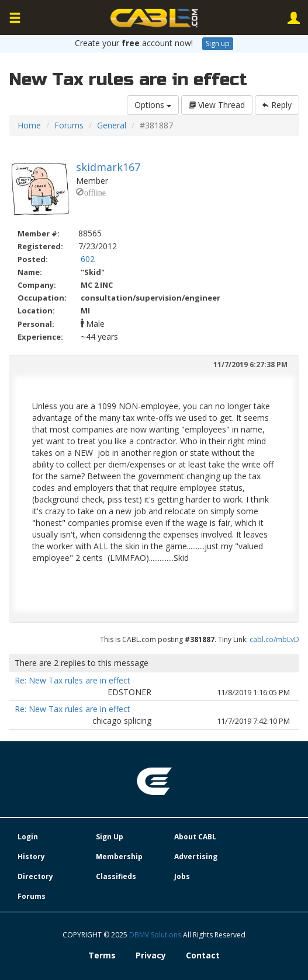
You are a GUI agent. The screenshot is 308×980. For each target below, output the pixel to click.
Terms (102, 955)
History (31, 857)
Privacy (151, 955)
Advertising (196, 857)
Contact (203, 955)
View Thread (217, 105)
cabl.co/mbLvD (274, 639)
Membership (119, 857)
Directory (35, 876)
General (112, 125)
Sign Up (110, 837)
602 (88, 259)
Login (28, 837)
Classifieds (116, 876)
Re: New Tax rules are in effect (72, 680)
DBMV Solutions (156, 935)
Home (29, 125)
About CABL (195, 837)
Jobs (182, 876)
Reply (277, 105)
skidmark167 (108, 167)
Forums (69, 125)
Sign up (218, 43)
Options (153, 105)
